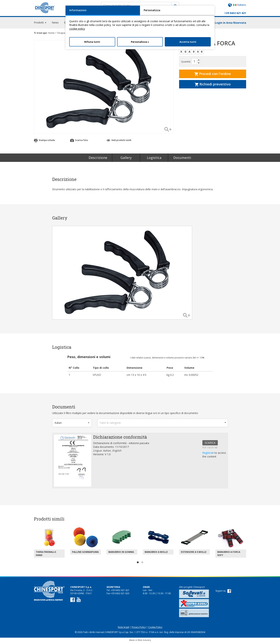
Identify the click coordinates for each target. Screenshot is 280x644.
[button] (72, 425)
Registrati (208, 454)
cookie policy (77, 29)
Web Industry (144, 642)
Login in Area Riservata (230, 24)
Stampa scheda (44, 142)
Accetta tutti (188, 42)
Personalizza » (140, 42)
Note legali (124, 629)
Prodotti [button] (40, 24)
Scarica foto (79, 142)
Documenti (182, 159)
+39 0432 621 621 (235, 13)
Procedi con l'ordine (213, 75)
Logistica (154, 159)
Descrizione (98, 159)
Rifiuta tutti (92, 42)
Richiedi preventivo (213, 86)
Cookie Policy (155, 629)
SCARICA (210, 444)
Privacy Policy (139, 629)
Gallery (126, 159)
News (55, 24)
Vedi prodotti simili (119, 142)
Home (51, 35)
